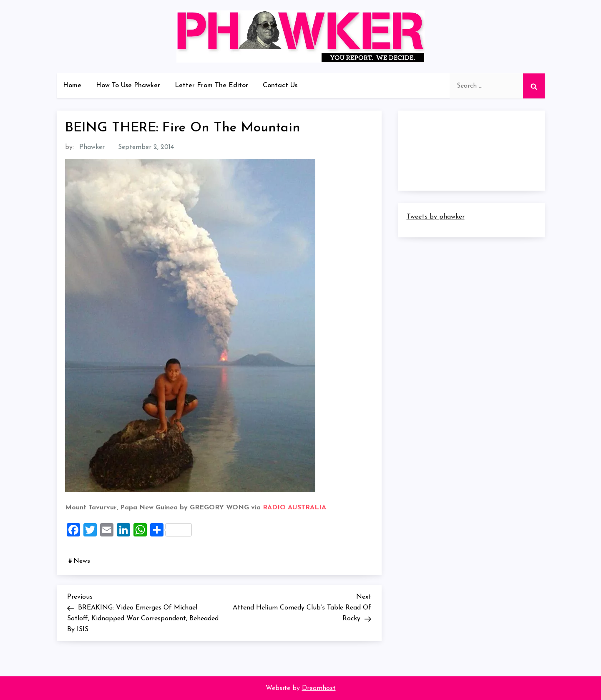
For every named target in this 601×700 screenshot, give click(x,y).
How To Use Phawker (128, 86)
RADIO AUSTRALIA (294, 508)
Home (72, 86)
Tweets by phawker (436, 217)
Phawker (92, 147)
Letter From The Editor (211, 86)
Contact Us (280, 86)
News (82, 561)
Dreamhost (319, 688)
